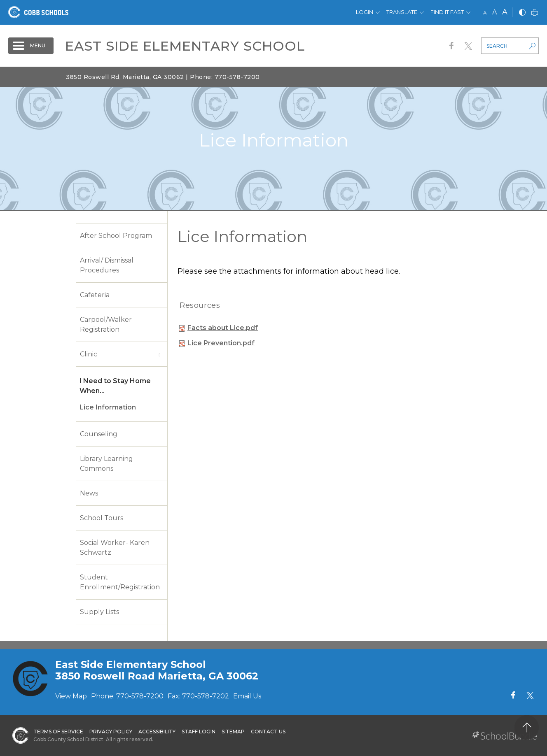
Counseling (99, 434)
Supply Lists (99, 612)
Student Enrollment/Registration (120, 582)
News (89, 493)
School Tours (102, 518)
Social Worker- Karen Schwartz (115, 548)
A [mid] (494, 12)
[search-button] (532, 47)
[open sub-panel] (159, 354)
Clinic (89, 354)
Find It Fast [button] (447, 12)
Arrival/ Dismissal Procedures (107, 265)
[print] (535, 13)
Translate (402, 12)
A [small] (485, 13)
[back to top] (527, 727)
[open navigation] (31, 46)
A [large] (505, 12)
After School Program (116, 236)
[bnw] (522, 13)
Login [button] (365, 12)
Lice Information (108, 407)
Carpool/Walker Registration (106, 324)
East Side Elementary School (185, 46)
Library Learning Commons (106, 464)
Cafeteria (95, 295)
